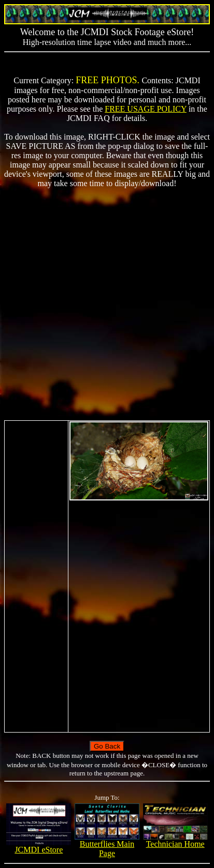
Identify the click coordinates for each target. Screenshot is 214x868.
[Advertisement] (107, 304)
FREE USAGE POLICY (146, 109)
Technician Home (175, 840)
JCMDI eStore (39, 846)
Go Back (107, 746)
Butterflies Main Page (107, 845)
